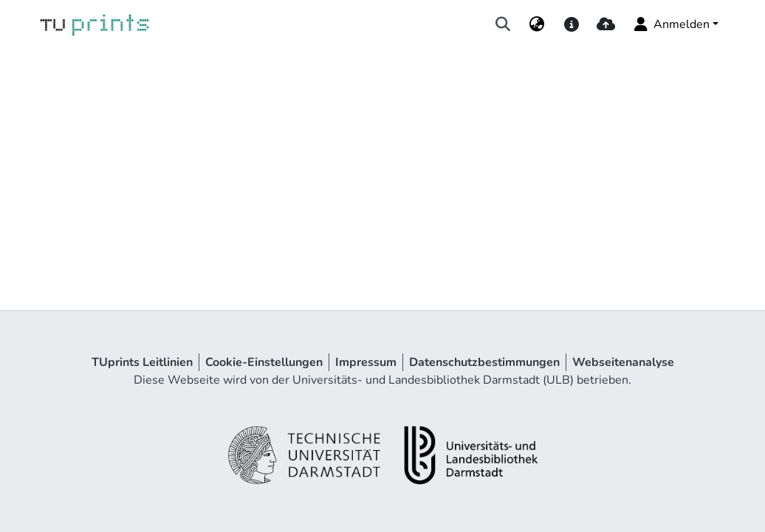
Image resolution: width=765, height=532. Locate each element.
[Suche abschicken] (503, 24)
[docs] (571, 24)
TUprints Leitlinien (142, 362)
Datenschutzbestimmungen (484, 362)
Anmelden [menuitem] (671, 24)
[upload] (606, 24)
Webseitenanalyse (623, 362)
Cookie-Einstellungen (264, 362)
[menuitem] (537, 24)
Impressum (366, 362)
